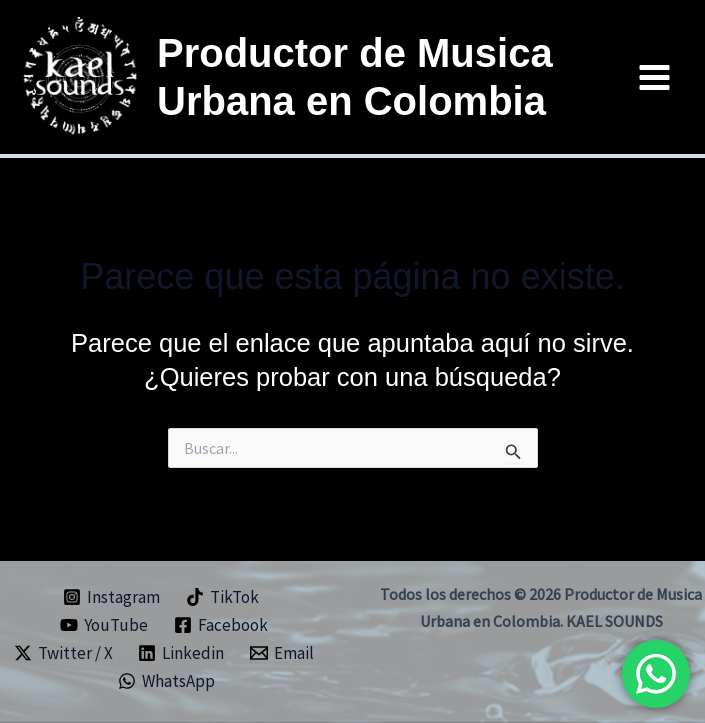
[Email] (282, 653)
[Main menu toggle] (655, 77)
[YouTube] (104, 625)
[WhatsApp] (166, 681)
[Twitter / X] (63, 653)
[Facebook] (221, 625)
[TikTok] (222, 597)
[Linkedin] (181, 653)
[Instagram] (111, 597)
